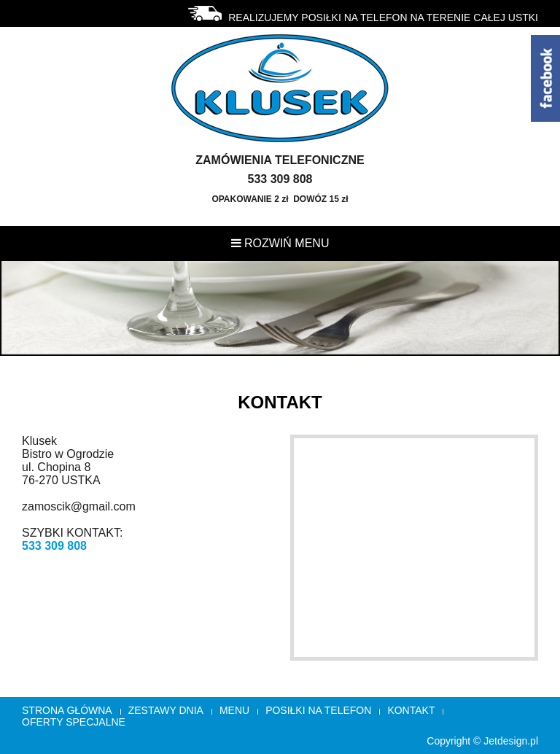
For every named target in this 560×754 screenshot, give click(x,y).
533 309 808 (54, 546)
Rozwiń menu (280, 243)
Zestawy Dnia (166, 710)
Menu (234, 710)
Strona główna (67, 710)
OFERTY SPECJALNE (74, 722)
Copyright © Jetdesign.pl (482, 741)
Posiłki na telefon (318, 710)
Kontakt (411, 710)
